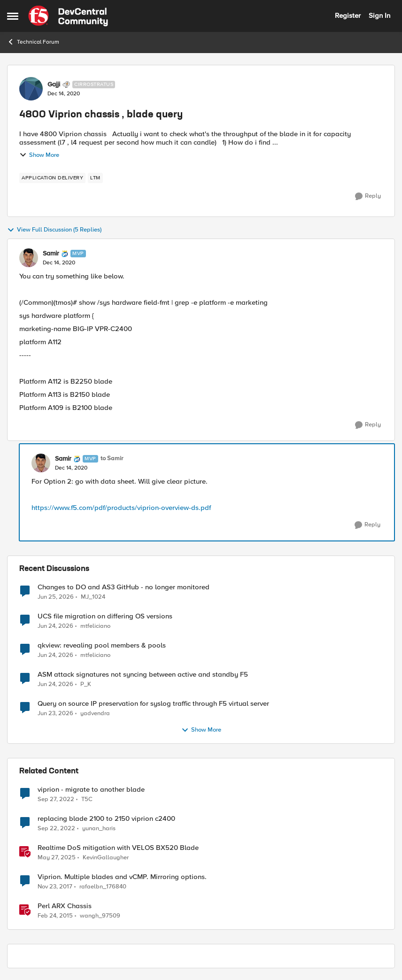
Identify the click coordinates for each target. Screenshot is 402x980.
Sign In (379, 15)
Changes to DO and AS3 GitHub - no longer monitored (124, 587)
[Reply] (368, 196)
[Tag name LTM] (95, 178)
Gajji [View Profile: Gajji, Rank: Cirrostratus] (54, 85)
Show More (39, 155)
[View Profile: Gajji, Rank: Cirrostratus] (31, 89)
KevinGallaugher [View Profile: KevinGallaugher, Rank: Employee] (106, 858)
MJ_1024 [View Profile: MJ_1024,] (93, 597)
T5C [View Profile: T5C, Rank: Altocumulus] (87, 799)
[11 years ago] (55, 916)
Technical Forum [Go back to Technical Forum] (33, 42)
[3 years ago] (56, 800)
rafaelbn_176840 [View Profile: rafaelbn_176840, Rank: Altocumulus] (103, 887)
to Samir (112, 459)
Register (348, 15)
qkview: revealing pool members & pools (102, 645)
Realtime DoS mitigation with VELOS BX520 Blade (118, 848)
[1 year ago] (57, 858)
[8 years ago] (55, 887)
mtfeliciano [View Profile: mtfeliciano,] (95, 626)
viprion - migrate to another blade (91, 790)
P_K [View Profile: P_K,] (86, 684)
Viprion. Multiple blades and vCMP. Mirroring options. (122, 877)
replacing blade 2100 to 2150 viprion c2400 (106, 819)
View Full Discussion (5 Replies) (54, 230)
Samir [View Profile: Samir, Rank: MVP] (51, 254)
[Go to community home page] (68, 16)
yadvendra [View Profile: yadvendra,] (95, 714)
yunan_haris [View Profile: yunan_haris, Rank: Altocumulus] (99, 829)
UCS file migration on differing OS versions (105, 616)
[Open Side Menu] (13, 16)
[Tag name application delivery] (52, 178)
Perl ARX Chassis (65, 906)
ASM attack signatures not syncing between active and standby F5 (143, 675)
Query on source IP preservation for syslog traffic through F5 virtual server (153, 704)
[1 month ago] (56, 597)
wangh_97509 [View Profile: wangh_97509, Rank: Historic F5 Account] (100, 916)
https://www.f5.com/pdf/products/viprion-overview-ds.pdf (121, 508)
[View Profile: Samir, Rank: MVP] (29, 258)
